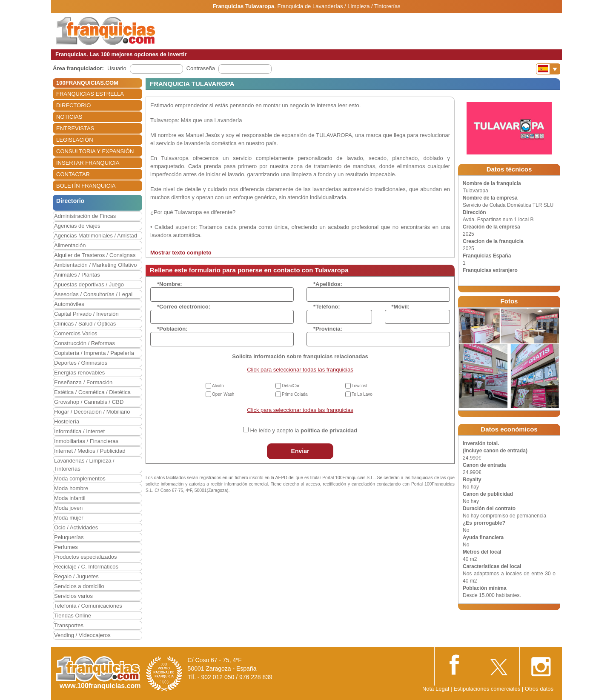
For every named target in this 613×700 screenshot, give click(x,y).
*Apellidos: (328, 284)
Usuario (117, 68)
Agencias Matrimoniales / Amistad (96, 236)
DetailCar (291, 386)
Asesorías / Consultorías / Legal (93, 294)
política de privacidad (329, 430)
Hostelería (67, 421)
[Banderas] (548, 69)
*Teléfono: (327, 307)
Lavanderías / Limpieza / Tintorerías (84, 465)
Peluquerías (69, 537)
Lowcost (359, 386)
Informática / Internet (79, 431)
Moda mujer (69, 518)
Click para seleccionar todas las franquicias (300, 370)
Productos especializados (85, 557)
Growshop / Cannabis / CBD (89, 402)
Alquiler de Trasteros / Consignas (95, 255)
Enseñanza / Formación (83, 382)
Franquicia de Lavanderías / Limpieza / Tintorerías (339, 6)
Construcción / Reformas (85, 343)
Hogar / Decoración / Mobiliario (92, 412)
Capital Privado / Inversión (86, 314)
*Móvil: (401, 307)
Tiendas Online (73, 616)
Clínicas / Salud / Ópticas (85, 324)
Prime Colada (295, 394)
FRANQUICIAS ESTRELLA (90, 94)
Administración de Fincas (85, 216)
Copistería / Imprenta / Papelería (94, 353)
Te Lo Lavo (362, 394)
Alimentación (70, 245)
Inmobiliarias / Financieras (86, 441)
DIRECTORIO (73, 105)
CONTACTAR (73, 174)
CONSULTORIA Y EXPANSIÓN (95, 151)
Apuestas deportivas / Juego (89, 284)
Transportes (69, 625)
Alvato (218, 386)
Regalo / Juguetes (76, 576)
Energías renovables (79, 373)
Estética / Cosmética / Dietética (92, 392)
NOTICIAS (69, 117)
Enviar (300, 451)
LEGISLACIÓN (75, 140)
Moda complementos (80, 479)
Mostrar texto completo (181, 253)
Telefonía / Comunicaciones (88, 606)
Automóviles (69, 304)
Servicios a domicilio (79, 586)
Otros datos (539, 689)
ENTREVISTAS (75, 128)
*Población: (172, 329)
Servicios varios (73, 596)
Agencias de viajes (77, 226)
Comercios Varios (76, 333)
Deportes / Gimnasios (81, 363)
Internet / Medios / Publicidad (90, 451)
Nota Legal (436, 689)
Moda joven (68, 508)
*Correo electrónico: (184, 307)
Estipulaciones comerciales (487, 689)
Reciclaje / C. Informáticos (86, 567)
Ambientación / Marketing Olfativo (95, 265)
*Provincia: (328, 329)
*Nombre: (170, 284)
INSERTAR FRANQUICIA (88, 163)
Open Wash (223, 394)
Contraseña (201, 68)
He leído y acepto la (304, 430)
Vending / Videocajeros (82, 635)
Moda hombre (71, 488)
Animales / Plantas (77, 275)
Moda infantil (70, 498)
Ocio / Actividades (76, 527)
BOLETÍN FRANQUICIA (86, 186)
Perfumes (66, 547)
